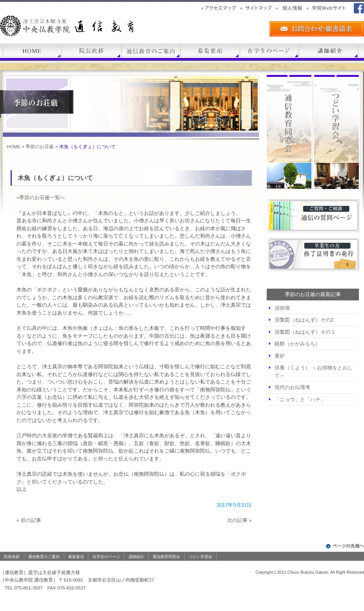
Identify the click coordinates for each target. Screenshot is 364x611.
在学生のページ (106, 557)
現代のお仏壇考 (292, 387)
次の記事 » (239, 520)
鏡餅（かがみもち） (298, 344)
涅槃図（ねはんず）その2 (304, 320)
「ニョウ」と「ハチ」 (300, 399)
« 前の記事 (29, 520)
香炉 (280, 356)
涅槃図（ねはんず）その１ (305, 332)
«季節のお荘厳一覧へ (41, 197)
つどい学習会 (200, 557)
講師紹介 (136, 557)
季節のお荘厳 (40, 146)
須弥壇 (282, 308)
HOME (14, 146)
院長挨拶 (12, 557)
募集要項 (76, 557)
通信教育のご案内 (44, 557)
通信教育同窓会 (166, 557)
